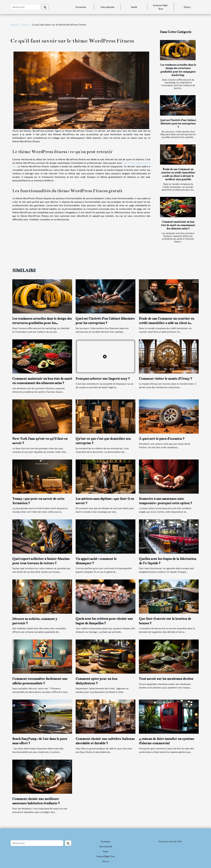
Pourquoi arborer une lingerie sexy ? (103, 379)
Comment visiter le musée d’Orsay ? (166, 379)
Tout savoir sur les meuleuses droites (166, 679)
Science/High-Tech (161, 7)
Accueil (14, 25)
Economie (81, 7)
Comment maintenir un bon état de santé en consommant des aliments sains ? (178, 225)
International (107, 7)
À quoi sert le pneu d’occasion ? (162, 439)
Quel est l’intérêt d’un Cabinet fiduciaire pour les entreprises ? (178, 124)
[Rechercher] (25, 7)
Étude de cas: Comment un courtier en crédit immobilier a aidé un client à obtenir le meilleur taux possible (167, 323)
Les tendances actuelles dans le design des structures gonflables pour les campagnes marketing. (42, 323)
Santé (134, 7)
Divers (187, 7)
